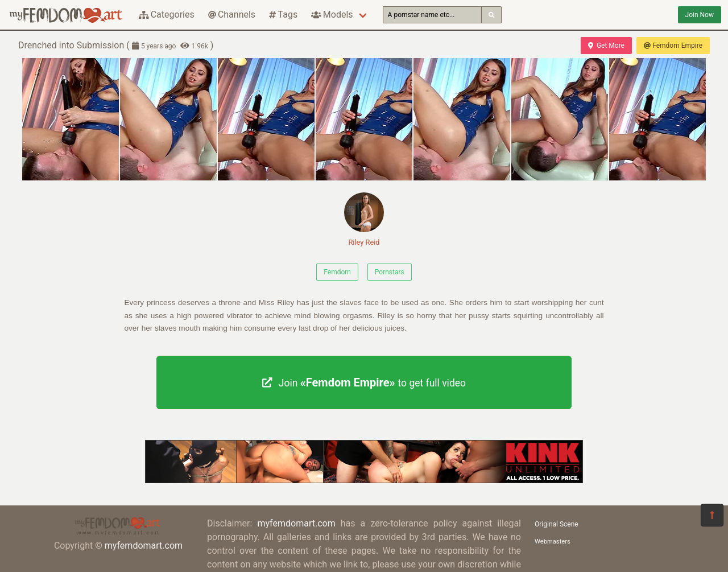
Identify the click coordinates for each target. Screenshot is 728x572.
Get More (606, 46)
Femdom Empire (673, 46)
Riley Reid (364, 219)
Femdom (337, 272)
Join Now (700, 15)
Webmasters (553, 542)
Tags (283, 15)
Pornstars (390, 272)
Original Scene (557, 524)
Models (332, 15)
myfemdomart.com (144, 546)
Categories (167, 15)
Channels (232, 15)
